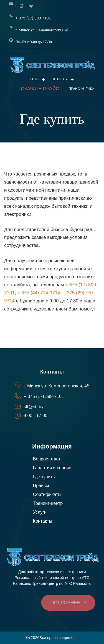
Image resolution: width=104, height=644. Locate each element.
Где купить (44, 477)
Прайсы (41, 486)
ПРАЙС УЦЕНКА (81, 89)
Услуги (40, 512)
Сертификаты (47, 494)
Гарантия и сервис (52, 468)
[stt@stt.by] (11, 4)
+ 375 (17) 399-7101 (33, 18)
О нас (37, 79)
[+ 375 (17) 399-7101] (11, 16)
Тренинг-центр (48, 503)
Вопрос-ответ (47, 459)
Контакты (62, 79)
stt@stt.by (24, 6)
